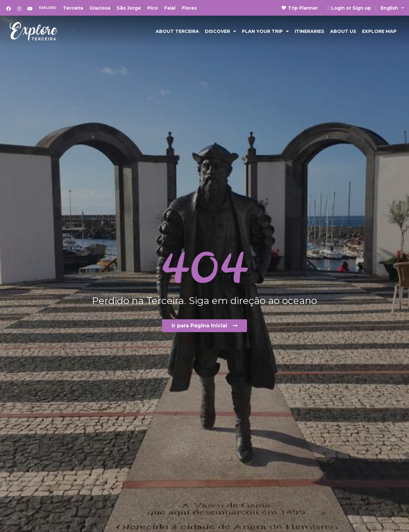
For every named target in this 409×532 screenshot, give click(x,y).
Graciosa (100, 8)
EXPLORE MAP (379, 31)
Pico (153, 8)
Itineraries (309, 31)
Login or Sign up (349, 8)
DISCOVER (220, 31)
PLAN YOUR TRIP (265, 31)
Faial (170, 8)
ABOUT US (343, 31)
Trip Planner (300, 8)
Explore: (48, 8)
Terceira (73, 8)
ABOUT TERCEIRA (177, 31)
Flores (189, 8)
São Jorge (129, 8)
